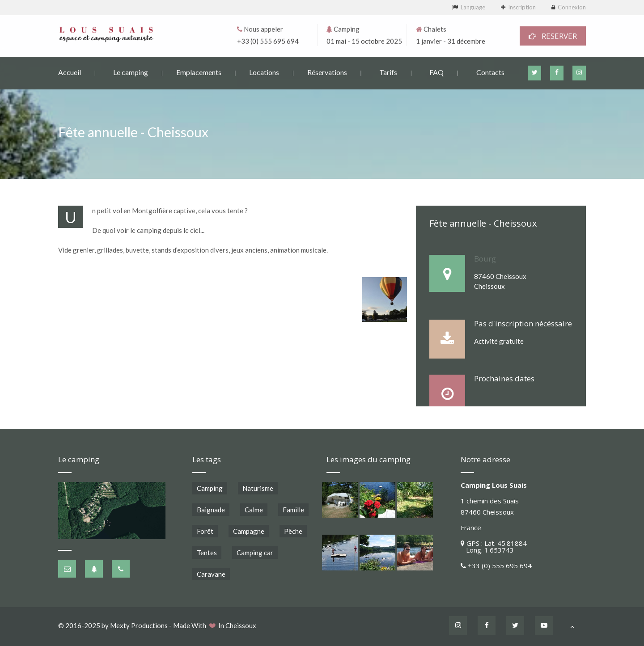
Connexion (572, 7)
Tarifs (388, 71)
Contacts (490, 71)
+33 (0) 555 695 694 (268, 40)
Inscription (522, 7)
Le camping (131, 71)
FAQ (436, 71)
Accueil (70, 71)
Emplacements (199, 71)
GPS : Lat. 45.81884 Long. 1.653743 (494, 547)
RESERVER (553, 35)
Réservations (327, 71)
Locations (264, 71)
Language (473, 7)
